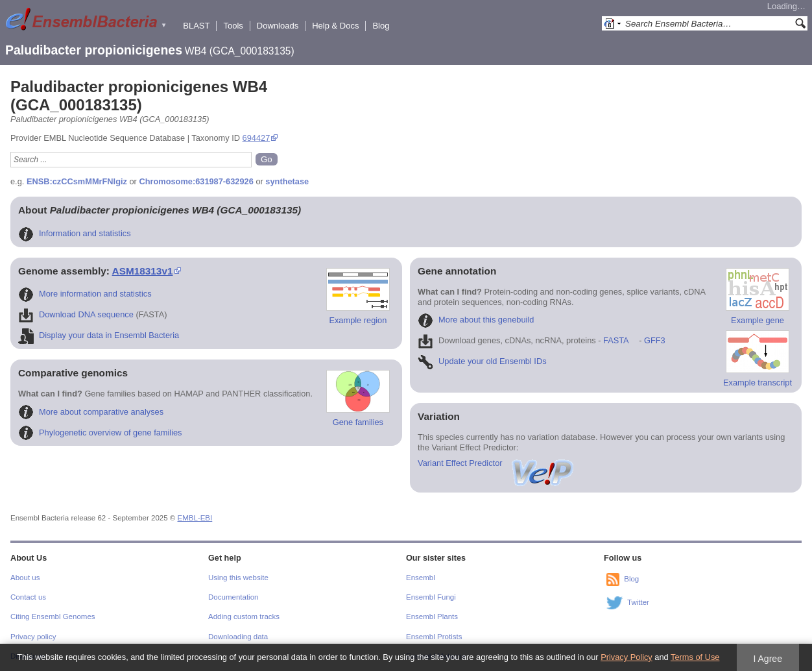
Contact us (28, 597)
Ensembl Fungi (431, 597)
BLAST (196, 26)
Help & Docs (335, 26)
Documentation (233, 597)
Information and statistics (75, 233)
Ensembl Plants (432, 616)
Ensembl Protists (434, 637)
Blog (381, 26)
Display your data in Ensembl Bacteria (99, 335)
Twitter (638, 602)
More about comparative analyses (91, 412)
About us (25, 578)
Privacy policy (33, 637)
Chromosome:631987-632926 (196, 181)
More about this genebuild (476, 320)
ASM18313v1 (143, 271)
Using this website (238, 578)
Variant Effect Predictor (496, 463)
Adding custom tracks (244, 616)
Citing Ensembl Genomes (53, 616)
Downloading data (238, 637)
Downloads (278, 26)
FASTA (616, 340)
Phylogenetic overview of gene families (100, 433)
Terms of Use (695, 657)
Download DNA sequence (76, 314)
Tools (233, 26)
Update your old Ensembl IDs (482, 361)
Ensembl (421, 578)
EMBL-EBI (195, 518)
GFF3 (654, 340)
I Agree (768, 659)
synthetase (287, 181)
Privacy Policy (627, 657)
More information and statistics (85, 294)
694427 (257, 138)
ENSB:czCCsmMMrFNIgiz (77, 181)
